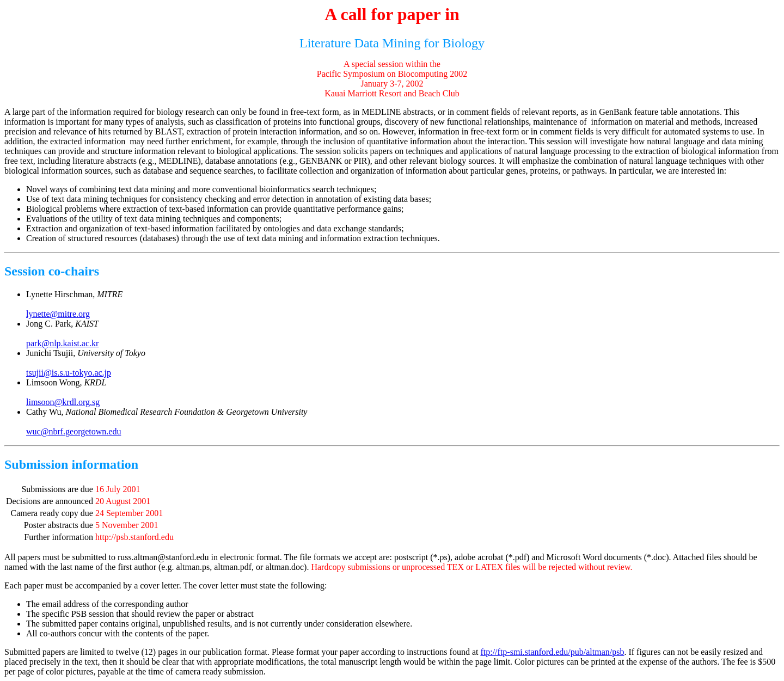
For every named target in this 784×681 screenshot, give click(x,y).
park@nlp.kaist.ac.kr (62, 343)
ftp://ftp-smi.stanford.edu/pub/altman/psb (552, 652)
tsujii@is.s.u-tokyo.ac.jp (69, 373)
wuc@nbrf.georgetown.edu (73, 431)
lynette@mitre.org (58, 314)
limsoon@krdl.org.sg (63, 402)
